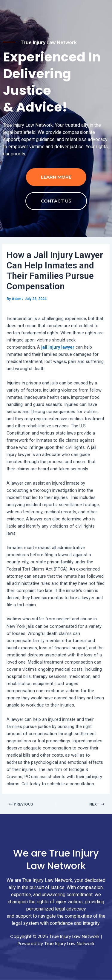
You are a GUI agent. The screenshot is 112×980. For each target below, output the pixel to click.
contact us (56, 201)
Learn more (56, 177)
